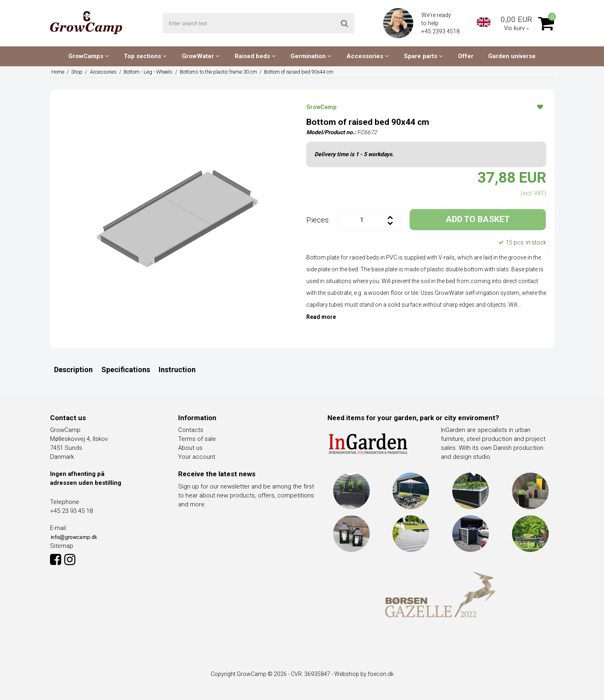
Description (73, 370)
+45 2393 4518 (441, 31)
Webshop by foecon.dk (364, 674)
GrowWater (201, 56)
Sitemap (62, 546)
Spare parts (423, 56)
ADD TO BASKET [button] (478, 219)
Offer (466, 56)
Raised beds (255, 56)
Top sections (145, 56)
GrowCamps (89, 56)
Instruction (177, 370)
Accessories (368, 56)
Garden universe (512, 56)
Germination (311, 56)
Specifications (126, 370)
